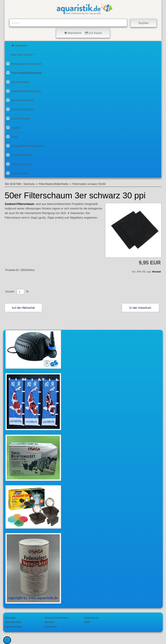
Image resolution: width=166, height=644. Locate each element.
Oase (12, 136)
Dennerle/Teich (18, 82)
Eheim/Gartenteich (20, 109)
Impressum (51, 627)
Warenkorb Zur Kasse (83, 33)
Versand (156, 272)
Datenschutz (91, 618)
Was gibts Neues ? (23, 55)
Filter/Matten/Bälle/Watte (24, 73)
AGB (87, 622)
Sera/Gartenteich (19, 155)
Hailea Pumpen (18, 118)
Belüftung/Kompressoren (24, 63)
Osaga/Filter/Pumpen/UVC (25, 146)
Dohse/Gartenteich (20, 100)
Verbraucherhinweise (56, 618)
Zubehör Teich (17, 173)
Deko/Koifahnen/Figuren (24, 91)
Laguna (13, 127)
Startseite (19, 46)
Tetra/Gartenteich (19, 164)
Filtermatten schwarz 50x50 (89, 184)
